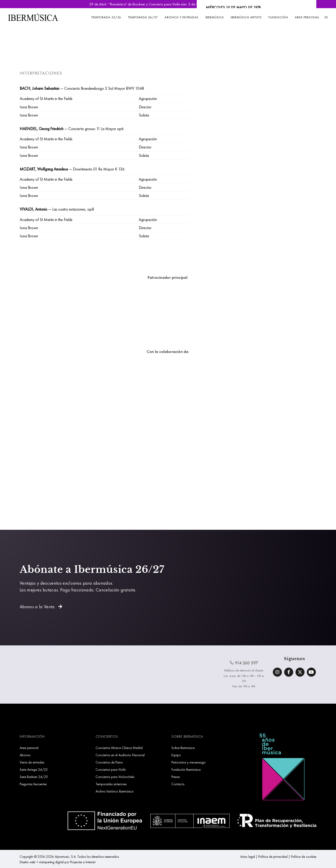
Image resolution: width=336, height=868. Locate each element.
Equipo (176, 755)
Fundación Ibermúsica (186, 770)
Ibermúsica (215, 17)
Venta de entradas (32, 762)
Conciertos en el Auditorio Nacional (120, 755)
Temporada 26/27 (143, 17)
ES (326, 17)
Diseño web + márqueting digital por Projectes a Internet (58, 862)
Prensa (176, 777)
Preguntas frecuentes (33, 784)
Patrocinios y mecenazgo (188, 762)
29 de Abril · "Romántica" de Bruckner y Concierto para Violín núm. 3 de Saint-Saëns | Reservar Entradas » (168, 4)
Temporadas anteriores (111, 784)
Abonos (25, 755)
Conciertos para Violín (111, 770)
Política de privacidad (273, 857)
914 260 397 (244, 663)
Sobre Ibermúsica (183, 748)
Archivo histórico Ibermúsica (114, 791)
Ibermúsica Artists (246, 17)
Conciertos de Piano (109, 762)
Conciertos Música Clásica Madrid (119, 748)
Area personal (307, 17)
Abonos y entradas (182, 17)
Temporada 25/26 (106, 17)
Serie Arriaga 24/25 (34, 770)
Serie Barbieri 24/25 (34, 777)
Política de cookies (304, 857)
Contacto (178, 784)
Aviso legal (248, 857)
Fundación (278, 17)
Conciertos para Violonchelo (115, 777)
